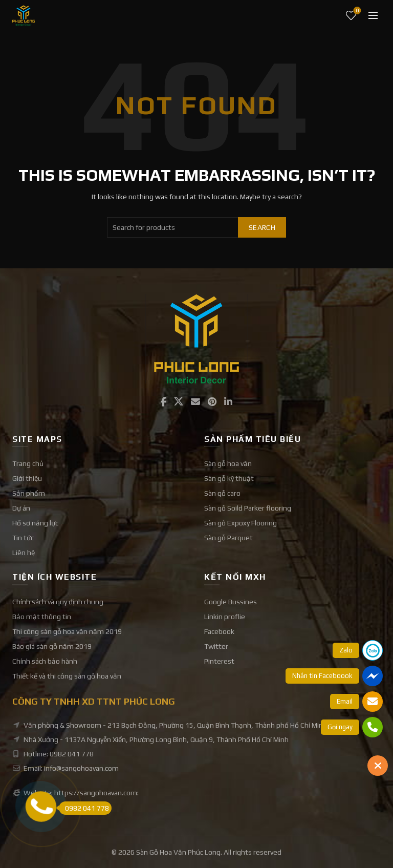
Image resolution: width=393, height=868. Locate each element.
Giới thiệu (27, 478)
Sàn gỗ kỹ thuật (229, 478)
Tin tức (23, 538)
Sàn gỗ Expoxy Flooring (241, 523)
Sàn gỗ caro (222, 493)
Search (262, 227)
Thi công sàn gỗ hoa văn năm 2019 (67, 631)
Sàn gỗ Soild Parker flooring (248, 508)
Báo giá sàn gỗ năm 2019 (52, 646)
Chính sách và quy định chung (58, 602)
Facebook (219, 631)
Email (345, 701)
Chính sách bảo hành (45, 661)
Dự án (21, 508)
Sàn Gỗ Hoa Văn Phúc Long (178, 852)
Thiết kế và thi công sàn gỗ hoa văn (67, 676)
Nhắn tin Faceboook (322, 676)
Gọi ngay (340, 727)
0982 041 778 (84, 808)
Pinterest (219, 661)
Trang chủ (28, 463)
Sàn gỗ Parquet (228, 538)
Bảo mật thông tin (42, 617)
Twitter (216, 646)
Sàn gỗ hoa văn (228, 463)
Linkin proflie (225, 617)
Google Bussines (231, 602)
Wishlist (356, 11)
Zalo (346, 650)
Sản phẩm (29, 493)
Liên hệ (24, 553)
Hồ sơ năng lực (35, 523)
